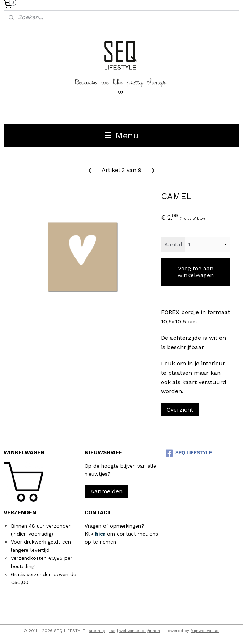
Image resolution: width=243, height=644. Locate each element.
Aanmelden (106, 491)
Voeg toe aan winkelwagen (196, 272)
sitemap (97, 631)
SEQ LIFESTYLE (189, 453)
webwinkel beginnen (140, 631)
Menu (121, 136)
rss (112, 631)
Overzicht (180, 410)
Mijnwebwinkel (205, 631)
